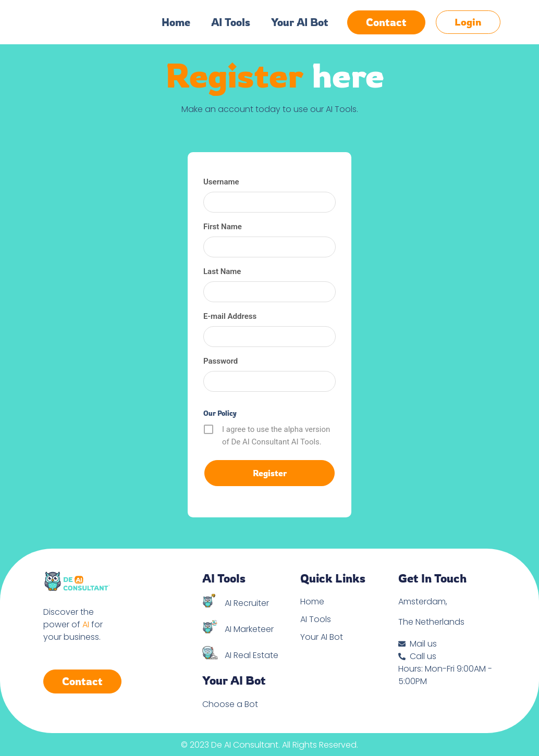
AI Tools (231, 22)
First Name (223, 227)
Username (221, 182)
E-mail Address (230, 316)
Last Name (222, 271)
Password (220, 361)
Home (176, 22)
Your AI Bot (300, 22)
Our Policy (220, 413)
